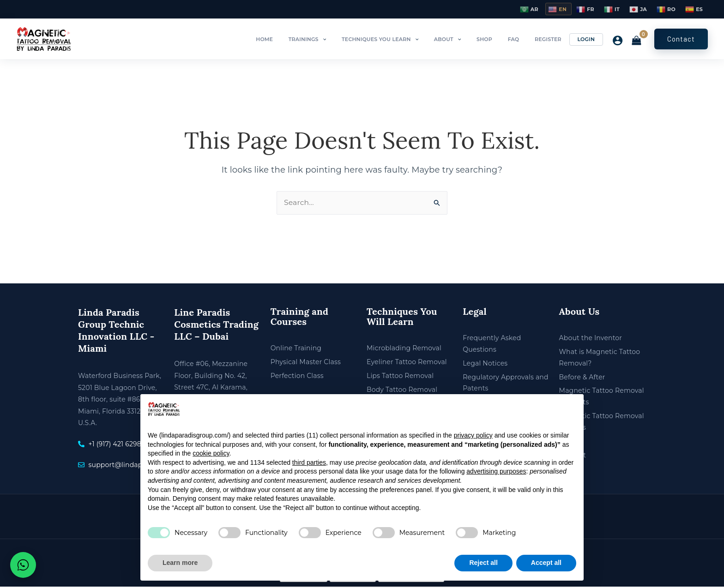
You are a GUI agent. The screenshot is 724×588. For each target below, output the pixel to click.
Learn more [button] (180, 563)
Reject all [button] (483, 563)
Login (589, 39)
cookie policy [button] (211, 453)
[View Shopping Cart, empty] (636, 41)
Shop (504, 39)
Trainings (345, 39)
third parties (309, 462)
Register (556, 39)
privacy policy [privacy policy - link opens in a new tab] (473, 435)
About (474, 39)
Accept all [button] (546, 563)
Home (308, 39)
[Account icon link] (615, 40)
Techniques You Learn (412, 39)
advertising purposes (496, 471)
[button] (360, 39)
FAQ (528, 39)
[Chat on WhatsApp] (23, 565)
